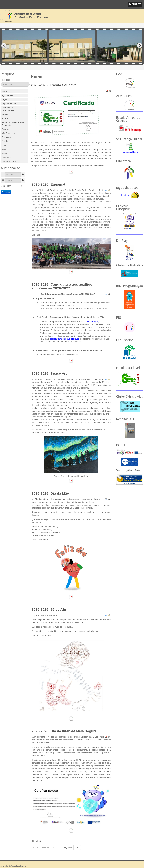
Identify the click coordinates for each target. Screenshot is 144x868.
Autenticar (6, 192)
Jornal (4, 153)
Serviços (6, 114)
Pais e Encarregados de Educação (13, 124)
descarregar (93, 321)
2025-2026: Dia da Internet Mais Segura (64, 731)
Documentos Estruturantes (8, 109)
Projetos (5, 145)
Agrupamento (8, 95)
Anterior (45, 847)
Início (35, 847)
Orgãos (5, 99)
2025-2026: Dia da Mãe (50, 493)
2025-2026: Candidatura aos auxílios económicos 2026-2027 (62, 286)
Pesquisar (5, 80)
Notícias (5, 149)
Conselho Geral (9, 161)
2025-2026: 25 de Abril (50, 610)
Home (4, 91)
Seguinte (67, 847)
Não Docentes (8, 133)
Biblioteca (6, 137)
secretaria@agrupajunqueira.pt (64, 339)
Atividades (6, 141)
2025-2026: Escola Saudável (54, 85)
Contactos (6, 157)
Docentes (6, 129)
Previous (4, 46)
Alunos (5, 118)
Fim (77, 847)
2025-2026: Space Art (49, 373)
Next (140, 46)
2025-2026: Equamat (48, 184)
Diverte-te (125, 195)
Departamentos (9, 103)
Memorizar (6, 186)
